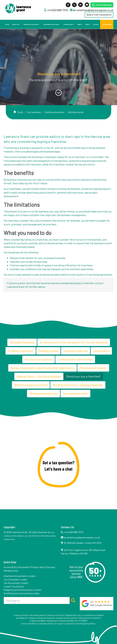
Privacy (34, 567)
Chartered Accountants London (20, 576)
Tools (88, 24)
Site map (50, 567)
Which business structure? (31, 385)
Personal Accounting (31, 24)
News (80, 24)
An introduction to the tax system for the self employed (74, 342)
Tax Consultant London (15, 579)
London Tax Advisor (14, 586)
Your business (34, 112)
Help (42, 567)
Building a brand (48, 351)
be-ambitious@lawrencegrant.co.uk (93, 10)
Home (7, 24)
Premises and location (93, 368)
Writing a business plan (43, 393)
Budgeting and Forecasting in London (22, 590)
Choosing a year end (76, 351)
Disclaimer (24, 567)
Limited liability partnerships (75, 359)
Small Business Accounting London (22, 593)
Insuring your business (39, 359)
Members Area (107, 24)
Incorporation (101, 351)
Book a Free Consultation (99, 15)
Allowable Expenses (22, 342)
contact (99, 283)
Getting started (76, 112)
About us (16, 24)
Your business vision (75, 393)
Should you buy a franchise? (83, 376)
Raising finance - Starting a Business (39, 376)
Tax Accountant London (16, 583)
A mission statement (21, 351)
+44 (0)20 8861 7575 (58, 10)
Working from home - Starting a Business (78, 385)
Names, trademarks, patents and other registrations (43, 368)
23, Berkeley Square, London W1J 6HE (83, 543)
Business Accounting (51, 24)
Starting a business (54, 112)
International (69, 24)
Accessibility (10, 567)
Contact (96, 24)
